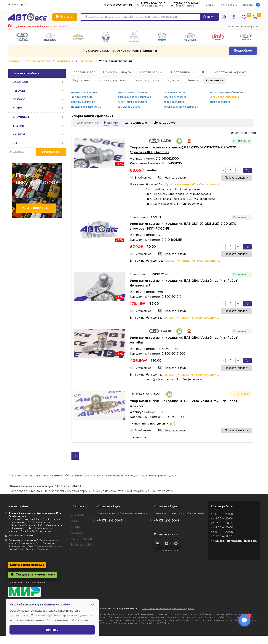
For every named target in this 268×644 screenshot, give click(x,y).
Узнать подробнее (36, 208)
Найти (209, 17)
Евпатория (17, 5)
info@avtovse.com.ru (117, 5)
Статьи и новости (81, 539)
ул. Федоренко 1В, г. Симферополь (29, 522)
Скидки (75, 521)
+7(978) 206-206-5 (152, 5)
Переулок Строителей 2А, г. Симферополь (34, 519)
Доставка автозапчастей (23, 540)
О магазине (78, 515)
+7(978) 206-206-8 (185, 5)
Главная (14, 61)
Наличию (111, 123)
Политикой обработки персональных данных (60, 616)
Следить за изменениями (33, 574)
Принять (52, 630)
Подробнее (243, 51)
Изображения (243, 133)
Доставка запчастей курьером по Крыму (38, 26)
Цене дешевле (136, 123)
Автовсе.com (108, 609)
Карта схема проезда (27, 565)
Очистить (19, 152)
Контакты (247, 5)
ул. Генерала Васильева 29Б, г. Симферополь (36, 525)
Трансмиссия (65, 61)
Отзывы (210, 5)
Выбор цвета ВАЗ (82, 545)
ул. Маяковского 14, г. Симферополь (30, 528)
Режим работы (228, 5)
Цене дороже (164, 123)
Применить (51, 152)
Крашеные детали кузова (242, 26)
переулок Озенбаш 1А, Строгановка (30, 531)
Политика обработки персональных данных (168, 609)
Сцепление (87, 61)
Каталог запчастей (38, 61)
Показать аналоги (236, 178)
